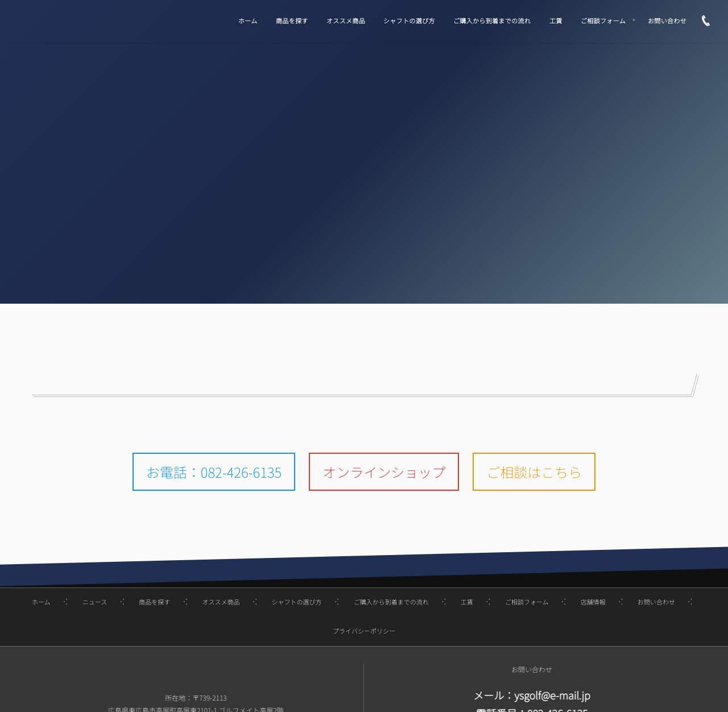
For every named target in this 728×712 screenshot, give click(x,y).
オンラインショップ (384, 472)
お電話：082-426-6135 (214, 472)
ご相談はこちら (534, 472)
